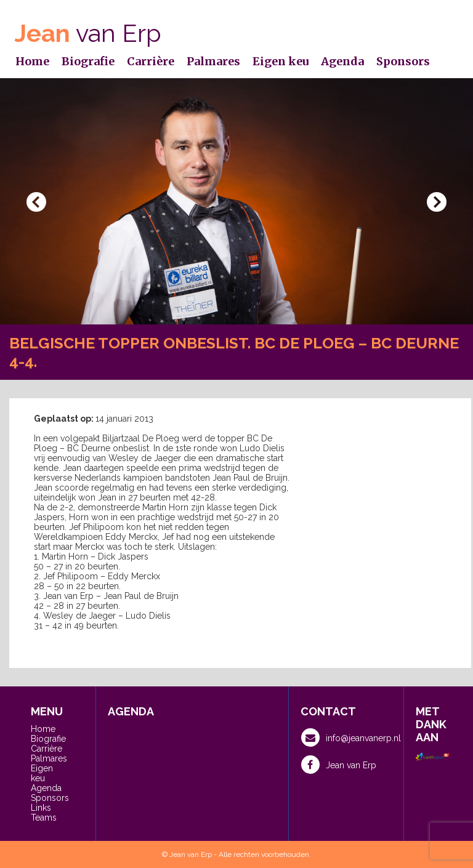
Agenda (342, 61)
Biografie (88, 61)
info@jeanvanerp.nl (351, 737)
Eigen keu (281, 61)
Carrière (151, 61)
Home (32, 61)
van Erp (88, 33)
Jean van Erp (339, 765)
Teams (44, 818)
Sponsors (403, 61)
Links (41, 808)
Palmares (213, 61)
